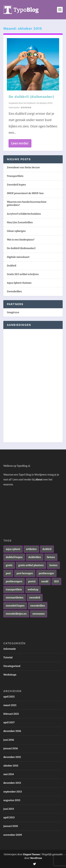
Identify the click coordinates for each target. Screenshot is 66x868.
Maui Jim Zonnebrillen (20, 222)
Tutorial (8, 657)
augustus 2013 (12, 800)
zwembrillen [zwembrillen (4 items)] (38, 606)
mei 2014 (9, 774)
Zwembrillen (14, 291)
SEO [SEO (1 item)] (56, 581)
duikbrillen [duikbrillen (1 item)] (35, 557)
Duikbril (12, 266)
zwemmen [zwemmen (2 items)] (39, 614)
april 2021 (9, 697)
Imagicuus (13, 312)
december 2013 (12, 783)
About (39, 480)
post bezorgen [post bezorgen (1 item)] (25, 573)
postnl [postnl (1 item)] (32, 581)
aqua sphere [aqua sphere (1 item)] (13, 549)
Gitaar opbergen (16, 231)
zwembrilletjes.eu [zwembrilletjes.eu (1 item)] (16, 614)
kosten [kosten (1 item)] (53, 565)
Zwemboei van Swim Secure (23, 167)
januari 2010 (11, 826)
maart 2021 (10, 705)
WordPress (36, 858)
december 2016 (12, 731)
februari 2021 (11, 714)
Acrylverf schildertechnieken (24, 214)
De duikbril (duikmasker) (32, 97)
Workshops (10, 675)
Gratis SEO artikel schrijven (23, 274)
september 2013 (13, 792)
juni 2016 (9, 740)
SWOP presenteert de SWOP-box (25, 193)
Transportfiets (15, 176)
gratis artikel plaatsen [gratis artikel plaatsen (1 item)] (31, 565)
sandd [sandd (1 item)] (45, 581)
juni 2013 (9, 809)
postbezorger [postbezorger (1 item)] (46, 573)
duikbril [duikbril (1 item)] (47, 549)
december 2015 (12, 757)
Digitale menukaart (18, 257)
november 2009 (13, 835)
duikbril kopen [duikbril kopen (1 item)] (14, 557)
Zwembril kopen (16, 185)
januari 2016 (11, 748)
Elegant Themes (32, 854)
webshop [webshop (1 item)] (33, 590)
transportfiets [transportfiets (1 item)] (14, 590)
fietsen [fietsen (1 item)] (51, 557)
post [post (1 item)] (8, 573)
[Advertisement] (17, 385)
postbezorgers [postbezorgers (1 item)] (14, 581)
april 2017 (9, 722)
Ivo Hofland (29, 103)
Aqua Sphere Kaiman (19, 283)
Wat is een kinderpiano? (21, 240)
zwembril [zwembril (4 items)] (35, 598)
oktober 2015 (11, 766)
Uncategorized (12, 666)
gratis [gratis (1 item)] (9, 565)
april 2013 (9, 818)
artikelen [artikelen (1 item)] (31, 549)
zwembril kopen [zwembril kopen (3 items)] (15, 606)
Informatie (14, 107)
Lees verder (20, 143)
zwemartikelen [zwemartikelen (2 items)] (15, 598)
